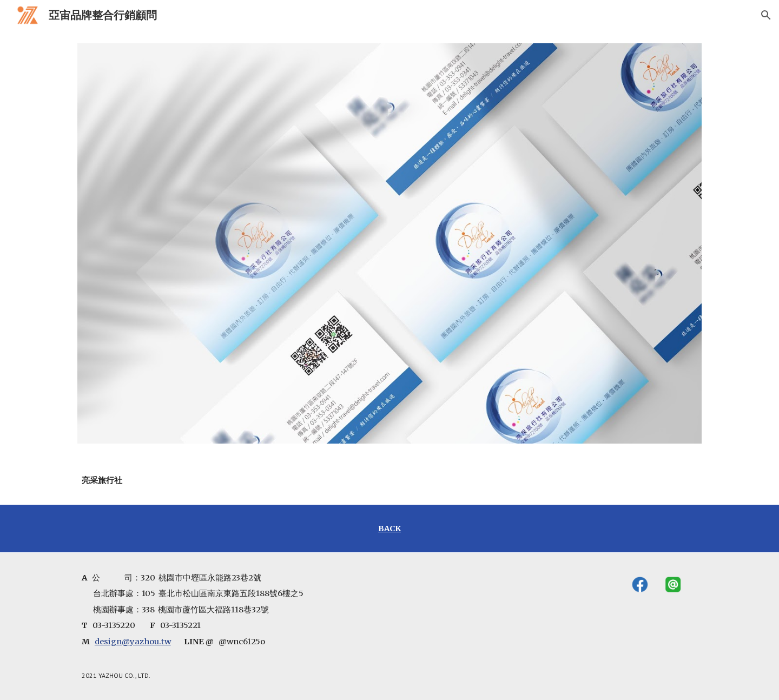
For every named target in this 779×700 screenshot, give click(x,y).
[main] (149, 480)
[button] (766, 15)
